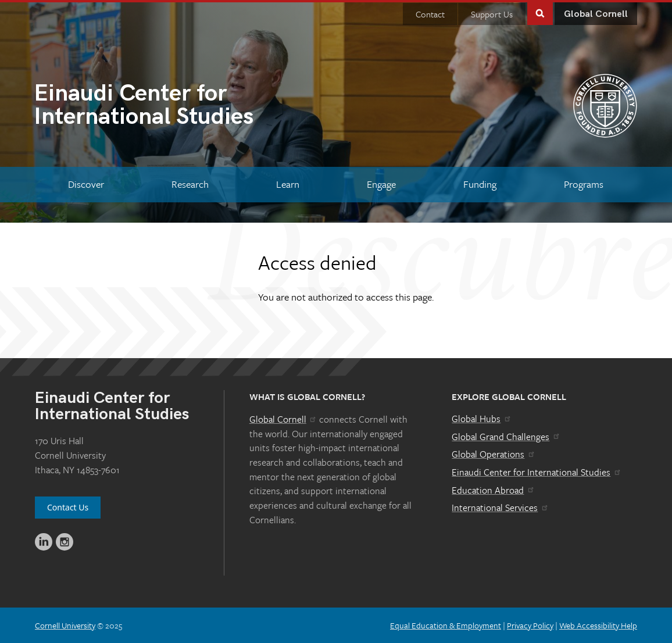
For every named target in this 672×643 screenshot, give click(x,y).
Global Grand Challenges (506, 437)
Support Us (492, 14)
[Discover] (86, 185)
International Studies (185, 106)
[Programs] (583, 185)
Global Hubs (482, 419)
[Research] (190, 185)
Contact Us (68, 507)
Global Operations (494, 454)
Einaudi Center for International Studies (537, 472)
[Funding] (480, 185)
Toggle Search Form (540, 12)
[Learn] (288, 185)
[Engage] (381, 185)
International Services (500, 508)
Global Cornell (596, 14)
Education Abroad (493, 490)
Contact (430, 14)
